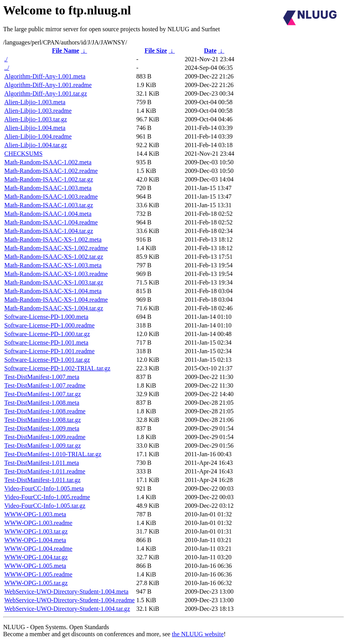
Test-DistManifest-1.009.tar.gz (43, 446)
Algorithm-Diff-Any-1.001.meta (45, 76)
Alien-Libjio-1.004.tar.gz (36, 145)
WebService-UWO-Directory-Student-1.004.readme (70, 600)
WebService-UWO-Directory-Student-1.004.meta (66, 592)
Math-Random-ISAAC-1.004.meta (48, 214)
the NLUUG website (198, 634)
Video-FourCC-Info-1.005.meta (44, 488)
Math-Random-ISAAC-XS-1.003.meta (53, 265)
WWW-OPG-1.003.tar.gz (36, 531)
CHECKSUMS (23, 154)
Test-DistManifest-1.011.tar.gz (42, 480)
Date (210, 51)
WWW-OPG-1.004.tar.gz (36, 557)
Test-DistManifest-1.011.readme (45, 471)
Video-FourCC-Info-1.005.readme (47, 497)
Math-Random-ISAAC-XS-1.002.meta (53, 239)
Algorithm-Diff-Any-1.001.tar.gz (46, 93)
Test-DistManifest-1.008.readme (45, 411)
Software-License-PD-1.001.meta (46, 342)
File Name (66, 51)
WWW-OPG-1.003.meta (35, 514)
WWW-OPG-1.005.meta (35, 566)
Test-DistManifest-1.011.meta (42, 463)
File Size (156, 51)
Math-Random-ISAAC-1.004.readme (51, 222)
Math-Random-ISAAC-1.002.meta (48, 162)
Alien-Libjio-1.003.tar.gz (36, 119)
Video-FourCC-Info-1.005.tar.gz (45, 506)
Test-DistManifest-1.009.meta (42, 428)
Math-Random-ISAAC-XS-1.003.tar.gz (54, 282)
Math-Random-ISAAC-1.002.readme (51, 171)
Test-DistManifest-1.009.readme (45, 437)
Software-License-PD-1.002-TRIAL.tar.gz (57, 368)
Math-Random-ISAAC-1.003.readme (51, 197)
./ (6, 59)
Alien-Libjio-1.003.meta (35, 102)
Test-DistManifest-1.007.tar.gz (43, 394)
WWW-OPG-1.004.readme (38, 549)
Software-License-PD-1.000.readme (49, 325)
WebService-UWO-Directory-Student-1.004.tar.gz (67, 609)
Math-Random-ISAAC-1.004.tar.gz (49, 231)
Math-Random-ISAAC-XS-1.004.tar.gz (54, 308)
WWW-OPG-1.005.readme (38, 574)
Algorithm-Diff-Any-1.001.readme (48, 85)
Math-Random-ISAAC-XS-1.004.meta (53, 291)
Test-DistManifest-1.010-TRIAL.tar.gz (53, 454)
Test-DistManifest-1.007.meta (42, 377)
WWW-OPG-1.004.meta (35, 540)
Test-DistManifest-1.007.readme (45, 385)
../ (7, 68)
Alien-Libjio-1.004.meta (35, 128)
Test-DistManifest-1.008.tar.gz (43, 420)
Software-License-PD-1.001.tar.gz (47, 360)
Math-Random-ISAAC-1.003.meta (48, 188)
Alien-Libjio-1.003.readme (38, 111)
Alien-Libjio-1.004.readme (38, 136)
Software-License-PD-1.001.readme (49, 351)
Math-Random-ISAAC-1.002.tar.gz (49, 179)
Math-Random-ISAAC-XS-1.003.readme (56, 274)
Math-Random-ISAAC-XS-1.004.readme (56, 300)
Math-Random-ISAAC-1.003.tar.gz (49, 205)
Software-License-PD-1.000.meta (46, 317)
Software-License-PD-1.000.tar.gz (47, 334)
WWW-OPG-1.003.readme (38, 523)
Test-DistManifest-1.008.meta (42, 403)
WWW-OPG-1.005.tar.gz (36, 583)
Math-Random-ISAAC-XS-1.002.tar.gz (54, 257)
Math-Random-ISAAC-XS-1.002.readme (56, 248)
